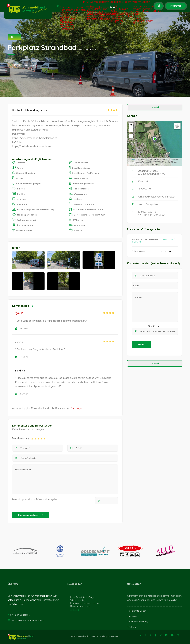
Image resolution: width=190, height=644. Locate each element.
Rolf (19, 313)
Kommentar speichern (31, 515)
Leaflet (134, 160)
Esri (148, 160)
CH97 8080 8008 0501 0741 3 (30, 620)
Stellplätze (176, 6)
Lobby (144, 3)
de (140, 635)
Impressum (133, 616)
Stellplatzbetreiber (114, 3)
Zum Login (76, 408)
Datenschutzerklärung (138, 622)
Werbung (132, 627)
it (73, 8)
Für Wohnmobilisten (89, 3)
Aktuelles (83, 8)
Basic (14, 37)
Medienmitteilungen (137, 611)
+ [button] (131, 125)
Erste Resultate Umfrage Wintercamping (82, 599)
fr (73, 3)
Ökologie (98, 8)
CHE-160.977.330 (22, 615)
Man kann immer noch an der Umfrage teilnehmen (85, 605)
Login (110, 8)
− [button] (131, 129)
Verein (132, 3)
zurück (155, 107)
